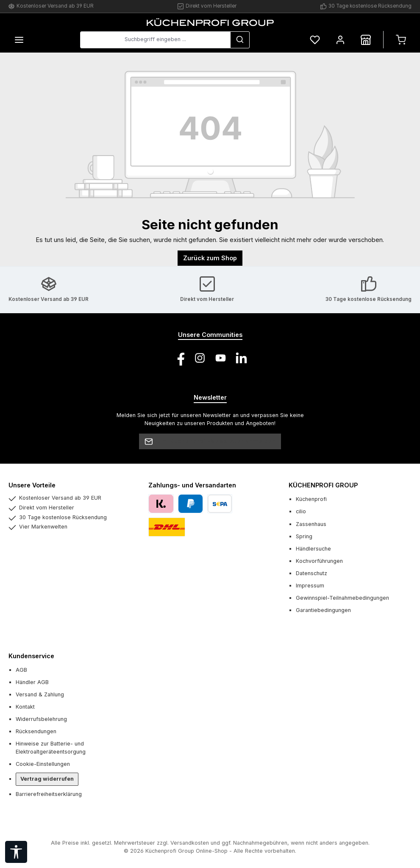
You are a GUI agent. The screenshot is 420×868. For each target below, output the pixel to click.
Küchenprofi (311, 499)
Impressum (310, 586)
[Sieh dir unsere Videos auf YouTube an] (221, 358)
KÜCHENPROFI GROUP (323, 485)
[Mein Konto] (340, 40)
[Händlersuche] (366, 40)
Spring (304, 536)
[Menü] (19, 40)
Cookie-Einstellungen (43, 764)
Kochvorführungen (319, 561)
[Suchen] (240, 40)
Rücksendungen (36, 731)
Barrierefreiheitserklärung (49, 794)
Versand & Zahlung (40, 694)
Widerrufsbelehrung (41, 719)
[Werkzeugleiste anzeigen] (16, 852)
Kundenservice (31, 656)
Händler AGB (32, 682)
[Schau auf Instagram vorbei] (200, 358)
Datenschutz (312, 573)
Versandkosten (190, 843)
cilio (301, 511)
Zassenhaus (311, 524)
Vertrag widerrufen (47, 779)
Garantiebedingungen (323, 610)
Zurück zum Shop (210, 258)
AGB (21, 670)
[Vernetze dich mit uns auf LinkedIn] (241, 358)
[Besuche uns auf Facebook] (179, 358)
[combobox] (155, 40)
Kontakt (25, 707)
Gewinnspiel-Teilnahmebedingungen (342, 598)
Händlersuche (313, 549)
